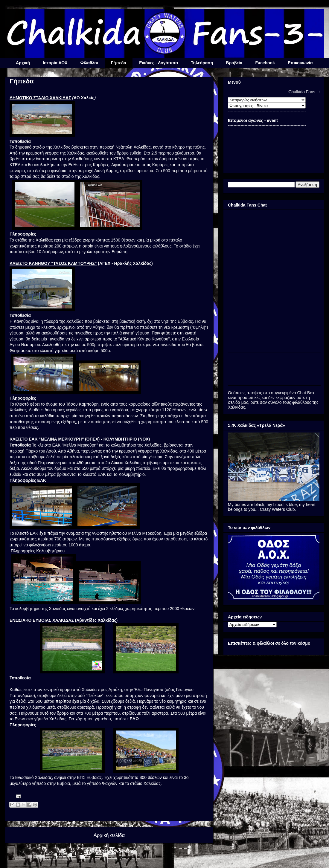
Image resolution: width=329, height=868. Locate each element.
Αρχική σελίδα (109, 835)
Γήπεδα (119, 63)
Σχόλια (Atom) (122, 851)
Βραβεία (234, 63)
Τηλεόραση (202, 63)
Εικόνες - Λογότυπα (159, 63)
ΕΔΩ (134, 719)
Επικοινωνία (300, 63)
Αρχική (23, 63)
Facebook (265, 63)
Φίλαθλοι (89, 63)
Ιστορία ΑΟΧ (55, 63)
